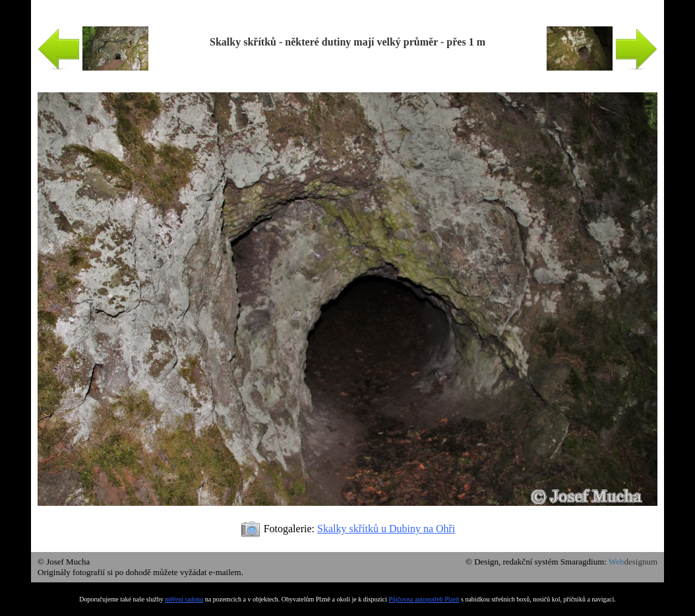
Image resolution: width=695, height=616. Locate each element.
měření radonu (184, 599)
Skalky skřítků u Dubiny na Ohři (386, 529)
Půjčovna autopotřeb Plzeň (424, 599)
